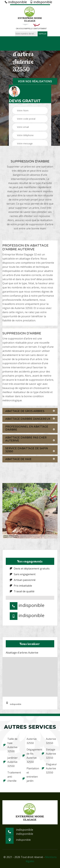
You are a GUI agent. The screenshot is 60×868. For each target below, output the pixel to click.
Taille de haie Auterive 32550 (10, 745)
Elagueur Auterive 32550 (49, 768)
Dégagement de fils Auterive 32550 (30, 756)
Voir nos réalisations (35, 81)
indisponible (16, 2)
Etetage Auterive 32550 (49, 754)
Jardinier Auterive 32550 (10, 762)
